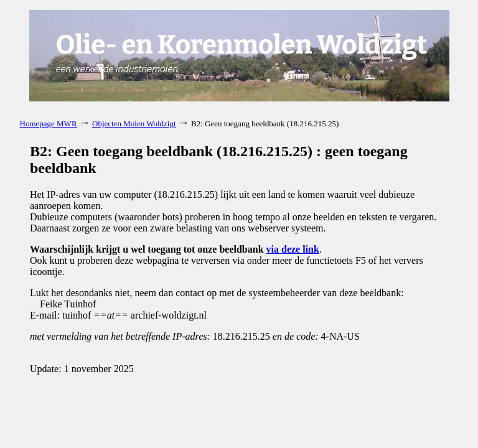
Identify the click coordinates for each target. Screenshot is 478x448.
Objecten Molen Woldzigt (134, 124)
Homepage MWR (49, 124)
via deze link (293, 249)
